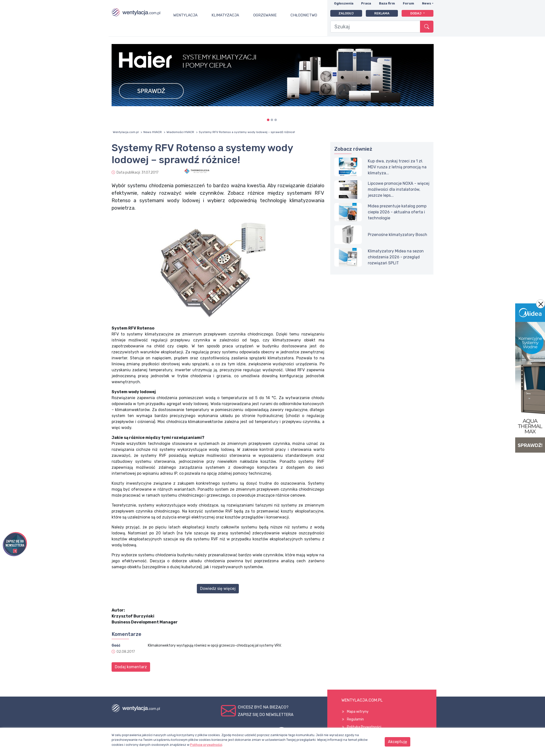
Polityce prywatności (206, 745)
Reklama (382, 13)
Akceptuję (398, 742)
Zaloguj (346, 13)
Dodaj (416, 13)
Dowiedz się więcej (218, 589)
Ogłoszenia (344, 3)
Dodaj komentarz (131, 667)
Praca (366, 3)
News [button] (427, 3)
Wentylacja (185, 15)
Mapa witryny (358, 712)
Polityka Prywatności (364, 727)
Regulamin (355, 719)
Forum (408, 3)
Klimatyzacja (225, 15)
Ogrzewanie (265, 15)
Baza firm (387, 3)
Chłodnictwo (304, 15)
